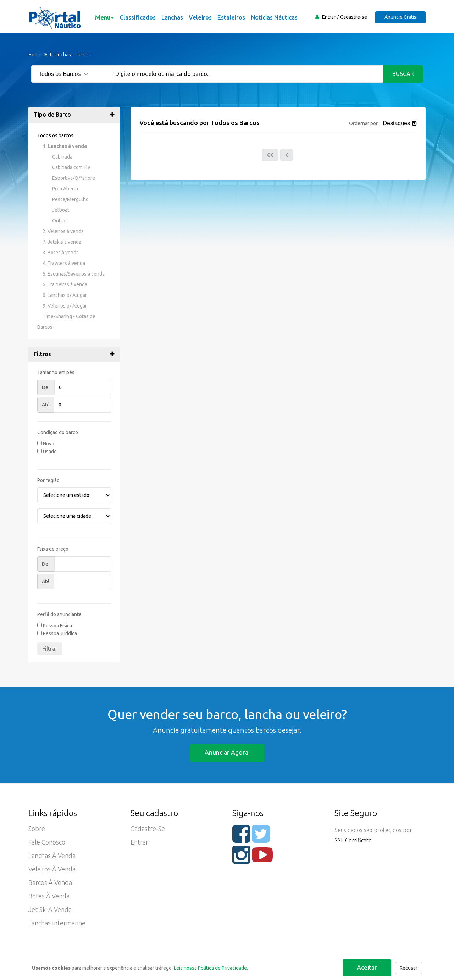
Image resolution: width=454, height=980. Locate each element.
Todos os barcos (55, 135)
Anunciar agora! (227, 752)
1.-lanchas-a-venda (69, 55)
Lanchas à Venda (52, 856)
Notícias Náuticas (274, 17)
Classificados (138, 17)
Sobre (37, 829)
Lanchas (172, 17)
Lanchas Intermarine (57, 923)
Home (35, 55)
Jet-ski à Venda (50, 909)
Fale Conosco (47, 842)
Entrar (329, 17)
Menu (104, 17)
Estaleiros (231, 17)
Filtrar (50, 649)
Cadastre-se (354, 17)
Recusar (409, 968)
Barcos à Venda (50, 882)
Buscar (403, 74)
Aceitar (367, 967)
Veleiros (200, 17)
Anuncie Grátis (400, 17)
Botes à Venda (49, 896)
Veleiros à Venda (52, 869)
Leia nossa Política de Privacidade (210, 968)
